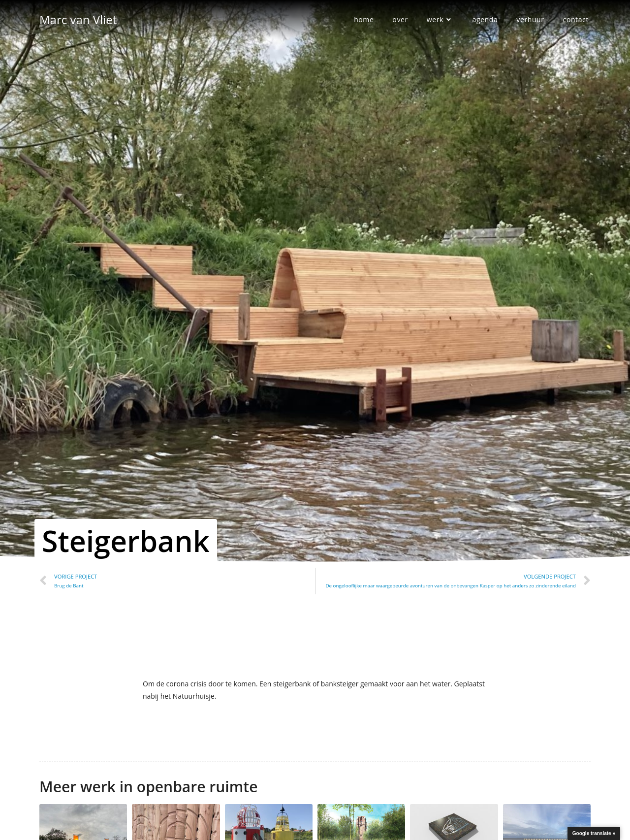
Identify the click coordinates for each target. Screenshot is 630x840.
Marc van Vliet (78, 19)
